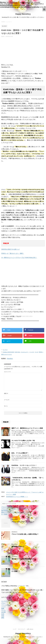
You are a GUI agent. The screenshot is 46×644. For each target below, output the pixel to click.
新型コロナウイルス (7, 354)
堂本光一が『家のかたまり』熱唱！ (13, 253)
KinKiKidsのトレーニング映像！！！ (17, 497)
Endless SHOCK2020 (8, 352)
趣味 (3, 618)
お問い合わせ (30, 629)
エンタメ (5, 350)
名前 (6, 393)
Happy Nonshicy (23, 14)
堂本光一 (41, 352)
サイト (6, 406)
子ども (3, 610)
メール (7, 400)
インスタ (32, 352)
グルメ (3, 603)
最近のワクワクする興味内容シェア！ (13, 512)
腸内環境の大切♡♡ (8, 511)
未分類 (3, 612)
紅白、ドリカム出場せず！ (20, 453)
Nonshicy (10, 359)
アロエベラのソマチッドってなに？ (13, 507)
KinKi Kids (17, 352)
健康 (3, 608)
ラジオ (36, 352)
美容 (3, 616)
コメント (7, 372)
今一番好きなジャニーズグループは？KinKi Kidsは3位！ (19, 258)
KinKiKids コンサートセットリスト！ (24, 465)
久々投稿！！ (6, 514)
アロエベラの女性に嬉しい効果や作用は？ (15, 509)
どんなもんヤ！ (25, 352)
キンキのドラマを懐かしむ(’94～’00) (23, 441)
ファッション (6, 605)
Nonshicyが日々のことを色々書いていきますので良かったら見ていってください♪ (23, 637)
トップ (14, 629)
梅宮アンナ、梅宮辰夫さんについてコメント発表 (27, 428)
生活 (3, 614)
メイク (3, 607)
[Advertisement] (23, 51)
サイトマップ (21, 629)
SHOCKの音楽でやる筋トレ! (10, 249)
